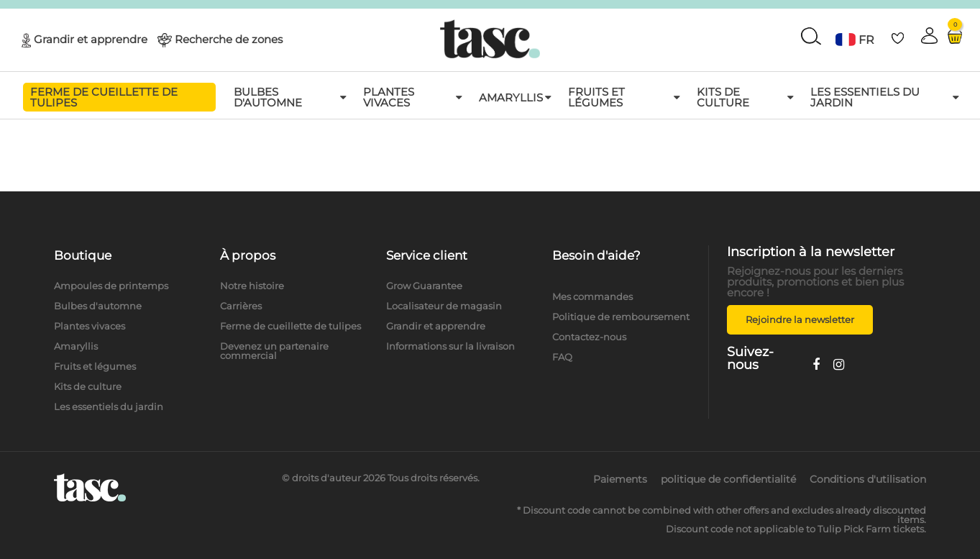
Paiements (620, 479)
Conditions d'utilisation (868, 479)
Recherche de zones (229, 38)
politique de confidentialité (728, 479)
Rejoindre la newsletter (800, 319)
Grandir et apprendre (91, 38)
